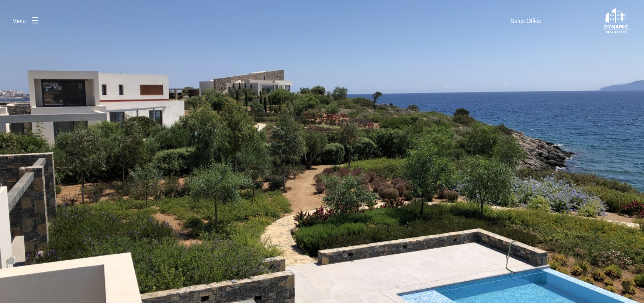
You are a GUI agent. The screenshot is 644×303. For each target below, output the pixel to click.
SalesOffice (526, 21)
